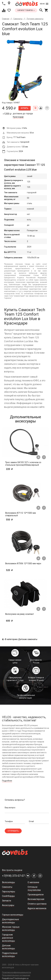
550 (17, 520)
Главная (6, 19)
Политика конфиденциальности (16, 972)
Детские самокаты (35, 19)
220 (17, 469)
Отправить (13, 831)
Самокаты (18, 19)
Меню (44, 4)
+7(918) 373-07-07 (13, 876)
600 (17, 621)
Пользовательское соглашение (16, 975)
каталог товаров (26, 10)
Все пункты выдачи (12, 870)
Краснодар (18, 117)
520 (17, 570)
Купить (25, 108)
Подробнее (7, 781)
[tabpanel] (26, 70)
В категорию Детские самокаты (20, 639)
